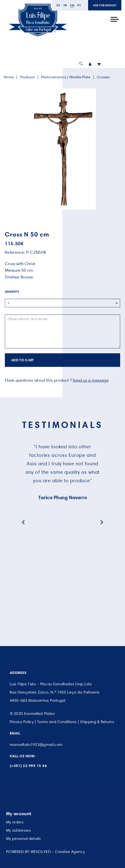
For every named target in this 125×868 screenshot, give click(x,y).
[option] (62, 149)
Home (9, 77)
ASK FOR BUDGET (105, 5)
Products (27, 77)
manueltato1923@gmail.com (36, 745)
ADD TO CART (23, 360)
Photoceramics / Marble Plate (66, 77)
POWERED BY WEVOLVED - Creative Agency (45, 852)
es (58, 5)
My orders (15, 822)
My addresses (18, 830)
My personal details (23, 839)
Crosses (103, 77)
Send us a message (91, 380)
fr (65, 5)
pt (79, 5)
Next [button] (102, 522)
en (72, 5)
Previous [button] (23, 522)
